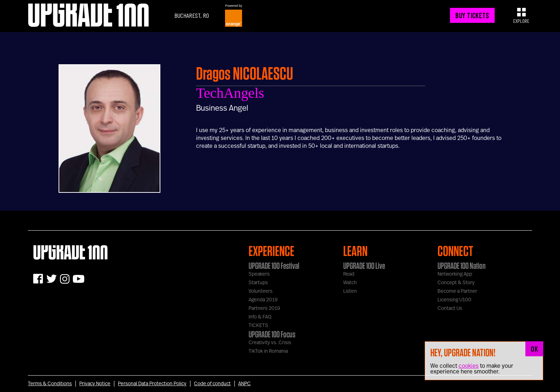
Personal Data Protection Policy (152, 384)
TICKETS (258, 326)
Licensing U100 (454, 300)
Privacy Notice (95, 384)
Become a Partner (457, 291)
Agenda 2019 (263, 300)
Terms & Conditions (50, 384)
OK (534, 349)
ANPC (244, 384)
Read (349, 274)
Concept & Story (456, 283)
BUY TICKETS (472, 15)
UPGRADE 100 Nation (462, 266)
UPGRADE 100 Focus (272, 334)
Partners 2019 (264, 308)
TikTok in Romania (268, 351)
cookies (469, 366)
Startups (258, 283)
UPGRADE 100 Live (364, 266)
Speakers (259, 274)
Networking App (455, 274)
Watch (350, 283)
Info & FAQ (260, 317)
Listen (350, 291)
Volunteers (261, 291)
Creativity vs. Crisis (270, 343)
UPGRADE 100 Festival (274, 266)
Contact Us (450, 308)
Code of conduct (212, 384)
